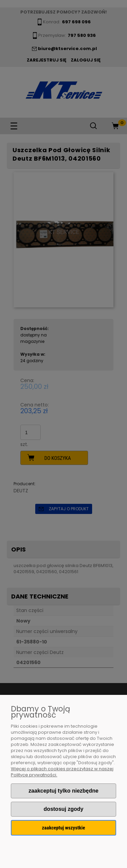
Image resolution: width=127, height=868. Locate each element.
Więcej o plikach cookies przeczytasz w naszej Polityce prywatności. (62, 772)
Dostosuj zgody (63, 809)
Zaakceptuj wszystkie (63, 828)
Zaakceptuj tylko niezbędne (63, 791)
